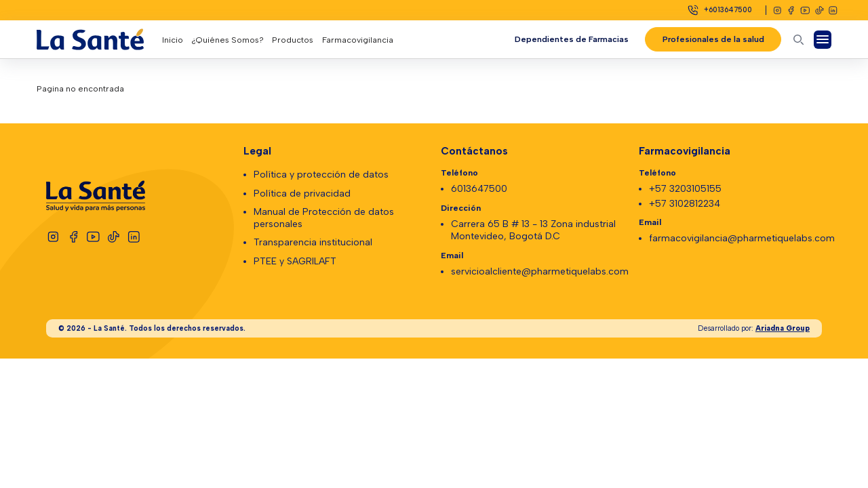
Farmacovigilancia (358, 40)
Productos (293, 40)
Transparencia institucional (313, 242)
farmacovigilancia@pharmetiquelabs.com (742, 238)
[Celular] (719, 10)
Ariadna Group (783, 328)
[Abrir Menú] (823, 40)
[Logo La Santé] (99, 39)
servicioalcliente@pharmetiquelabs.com (540, 271)
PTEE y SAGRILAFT (295, 261)
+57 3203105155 (685, 189)
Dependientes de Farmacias (571, 39)
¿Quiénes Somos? (228, 40)
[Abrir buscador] (798, 40)
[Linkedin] (833, 11)
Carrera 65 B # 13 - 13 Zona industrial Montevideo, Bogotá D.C (533, 230)
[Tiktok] (820, 11)
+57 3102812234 (685, 204)
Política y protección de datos (321, 175)
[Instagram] (777, 11)
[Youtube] (805, 11)
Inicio (173, 40)
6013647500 (479, 189)
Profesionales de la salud (713, 39)
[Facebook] (791, 11)
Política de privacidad (302, 194)
